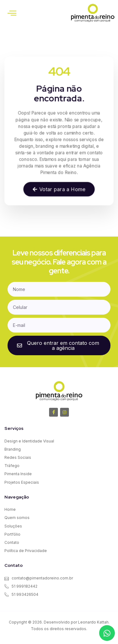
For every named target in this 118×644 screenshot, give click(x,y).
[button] (12, 13)
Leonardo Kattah (93, 622)
